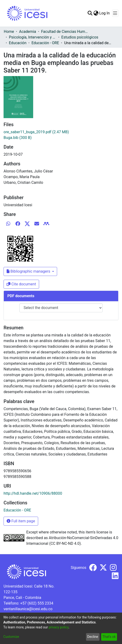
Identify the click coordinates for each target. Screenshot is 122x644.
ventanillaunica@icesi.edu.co (28, 609)
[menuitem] (96, 13)
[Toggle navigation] (115, 13)
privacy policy (59, 627)
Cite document (21, 284)
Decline (93, 637)
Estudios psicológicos (80, 37)
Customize (11, 637)
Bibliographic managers (29, 271)
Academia (27, 32)
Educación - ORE (45, 43)
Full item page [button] (21, 521)
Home (9, 32)
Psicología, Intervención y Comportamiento (32, 37)
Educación (18, 43)
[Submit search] (90, 13)
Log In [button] (105, 13)
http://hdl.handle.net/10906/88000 (33, 493)
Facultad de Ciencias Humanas (65, 32)
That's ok (109, 637)
